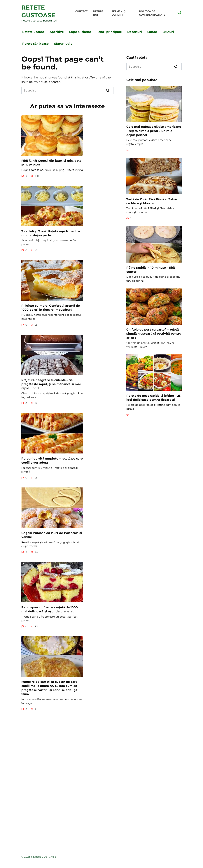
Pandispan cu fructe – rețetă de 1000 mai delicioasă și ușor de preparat (50, 609)
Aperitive (57, 32)
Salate (152, 32)
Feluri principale (109, 32)
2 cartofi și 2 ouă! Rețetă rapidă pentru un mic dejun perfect (51, 233)
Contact (81, 11)
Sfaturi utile (63, 44)
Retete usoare (33, 32)
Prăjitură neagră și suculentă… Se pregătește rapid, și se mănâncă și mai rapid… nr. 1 (51, 384)
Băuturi (168, 32)
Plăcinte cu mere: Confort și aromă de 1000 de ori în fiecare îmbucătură (51, 307)
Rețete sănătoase (35, 44)
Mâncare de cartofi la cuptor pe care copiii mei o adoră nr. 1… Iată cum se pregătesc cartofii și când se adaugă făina (49, 688)
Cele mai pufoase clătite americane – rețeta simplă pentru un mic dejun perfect (154, 131)
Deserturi (135, 32)
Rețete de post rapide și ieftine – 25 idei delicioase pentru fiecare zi (154, 398)
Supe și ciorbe (80, 32)
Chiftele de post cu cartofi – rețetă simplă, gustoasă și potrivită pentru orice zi (154, 334)
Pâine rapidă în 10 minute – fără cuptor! (151, 269)
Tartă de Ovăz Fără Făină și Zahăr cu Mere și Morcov (152, 201)
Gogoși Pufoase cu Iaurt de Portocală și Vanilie (52, 535)
